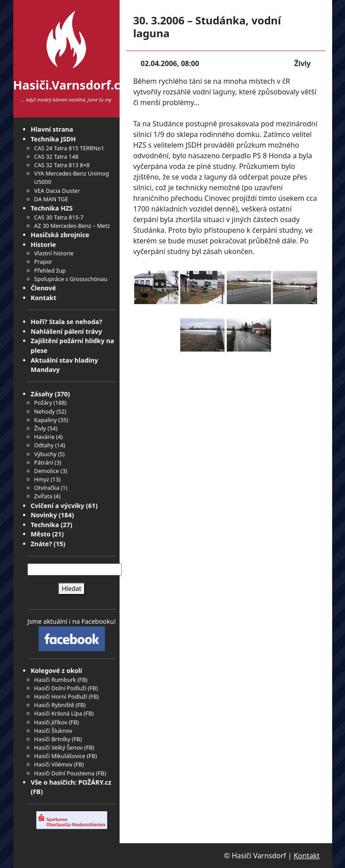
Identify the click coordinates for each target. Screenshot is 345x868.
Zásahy (42, 394)
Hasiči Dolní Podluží (60, 688)
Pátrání (44, 462)
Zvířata (43, 496)
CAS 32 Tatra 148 (56, 156)
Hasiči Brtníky (52, 739)
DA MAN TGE (51, 199)
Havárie (44, 437)
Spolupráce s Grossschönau (71, 279)
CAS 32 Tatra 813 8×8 (62, 165)
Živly (40, 428)
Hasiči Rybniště (54, 705)
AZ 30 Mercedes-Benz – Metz (72, 226)
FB (83, 680)
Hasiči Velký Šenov (58, 747)
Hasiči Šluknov (53, 731)
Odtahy (44, 445)
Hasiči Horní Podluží (61, 696)
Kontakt (43, 298)
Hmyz (42, 479)
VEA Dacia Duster (57, 191)
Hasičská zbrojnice (60, 235)
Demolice (47, 471)
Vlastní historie (54, 253)
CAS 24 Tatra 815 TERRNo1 (69, 148)
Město (41, 534)
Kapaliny (45, 420)
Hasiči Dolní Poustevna (64, 773)
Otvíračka (47, 488)
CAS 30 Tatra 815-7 (59, 217)
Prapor (43, 262)
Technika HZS (52, 208)
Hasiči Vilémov (53, 764)
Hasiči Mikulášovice (60, 756)
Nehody (45, 411)
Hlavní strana (52, 129)
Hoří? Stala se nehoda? (66, 322)
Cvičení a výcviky (57, 506)
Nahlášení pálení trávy (66, 331)
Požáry (43, 403)
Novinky (44, 515)
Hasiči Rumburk (55, 680)
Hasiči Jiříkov (51, 722)
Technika (45, 525)
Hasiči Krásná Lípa (58, 713)
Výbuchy (45, 454)
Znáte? (41, 544)
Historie (43, 244)
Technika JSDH (53, 139)
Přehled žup (50, 270)
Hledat (72, 588)
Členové (43, 288)
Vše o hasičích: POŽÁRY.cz (71, 782)
